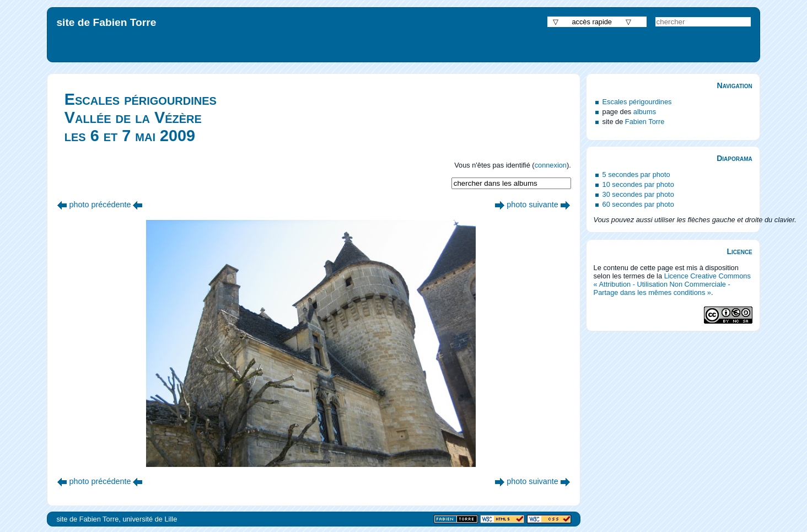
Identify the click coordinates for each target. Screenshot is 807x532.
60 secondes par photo (638, 204)
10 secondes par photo (638, 184)
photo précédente (100, 205)
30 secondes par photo (638, 194)
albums (645, 112)
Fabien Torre (645, 122)
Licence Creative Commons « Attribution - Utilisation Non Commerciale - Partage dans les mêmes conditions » (672, 284)
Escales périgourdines (637, 102)
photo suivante (532, 205)
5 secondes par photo (636, 174)
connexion (551, 165)
